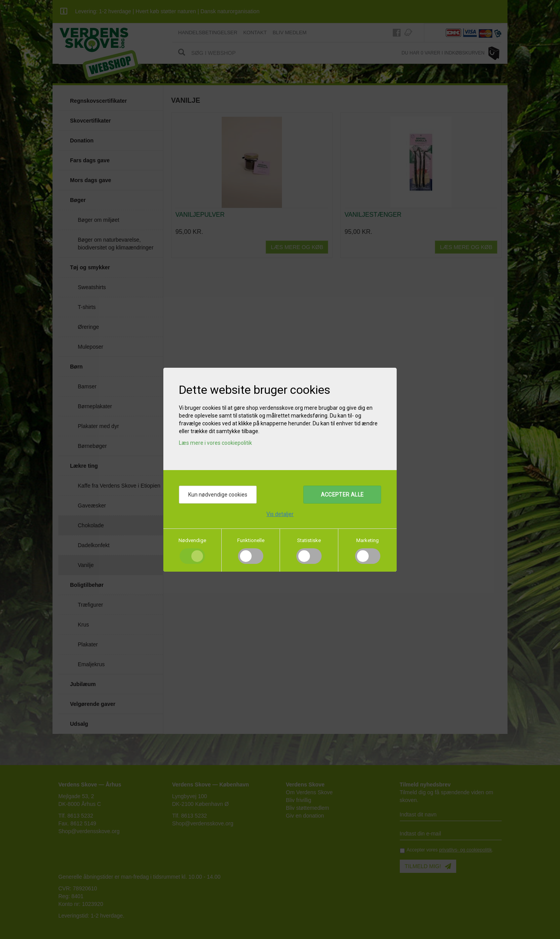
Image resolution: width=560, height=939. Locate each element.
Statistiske (309, 540)
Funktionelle (251, 540)
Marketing (367, 540)
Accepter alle (342, 495)
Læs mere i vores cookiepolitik (215, 443)
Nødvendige (192, 540)
